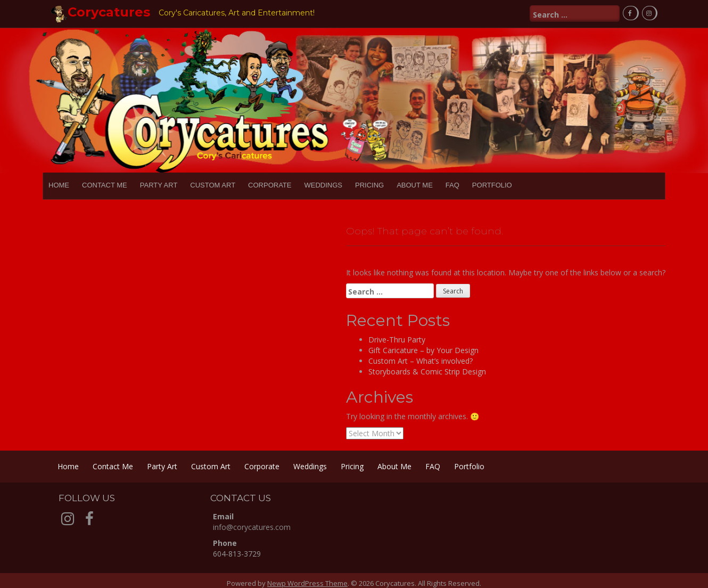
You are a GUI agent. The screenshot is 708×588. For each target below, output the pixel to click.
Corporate (270, 185)
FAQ (452, 185)
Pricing (369, 185)
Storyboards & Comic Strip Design (427, 371)
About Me (415, 185)
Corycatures (109, 12)
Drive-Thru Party (397, 340)
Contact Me (105, 185)
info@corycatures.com (252, 527)
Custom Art (213, 185)
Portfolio (492, 185)
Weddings (323, 185)
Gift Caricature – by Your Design (423, 350)
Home (59, 185)
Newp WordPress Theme (307, 583)
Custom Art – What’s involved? (421, 361)
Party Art (159, 185)
